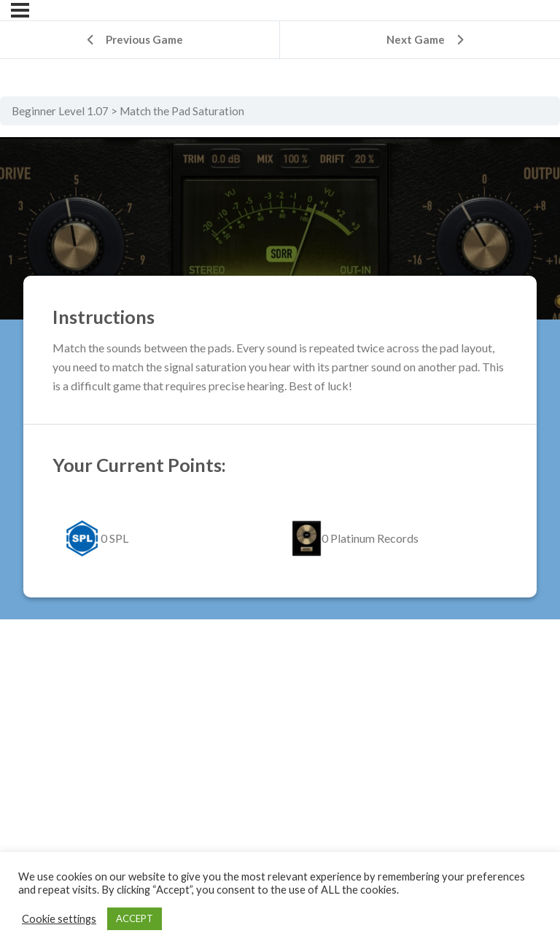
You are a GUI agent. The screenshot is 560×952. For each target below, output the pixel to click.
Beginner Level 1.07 (60, 111)
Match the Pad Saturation (182, 111)
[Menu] (20, 10)
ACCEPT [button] (135, 918)
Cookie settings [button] (59, 919)
